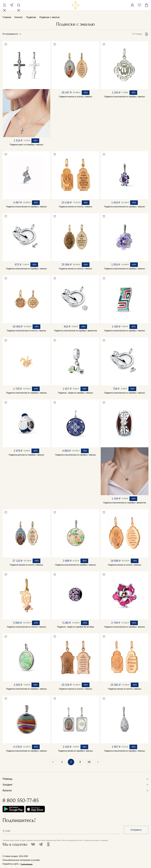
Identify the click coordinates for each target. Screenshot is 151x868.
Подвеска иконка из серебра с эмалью (75, 751)
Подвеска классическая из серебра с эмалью (125, 97)
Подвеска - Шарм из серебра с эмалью (75, 393)
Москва (12, 5)
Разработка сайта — (12, 864)
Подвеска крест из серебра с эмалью (27, 145)
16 (89, 762)
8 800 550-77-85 (21, 800)
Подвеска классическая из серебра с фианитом (75, 331)
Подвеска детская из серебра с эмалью (26, 455)
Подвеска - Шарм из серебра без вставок (75, 627)
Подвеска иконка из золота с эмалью (75, 97)
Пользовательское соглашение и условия (21, 860)
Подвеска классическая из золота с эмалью (27, 331)
